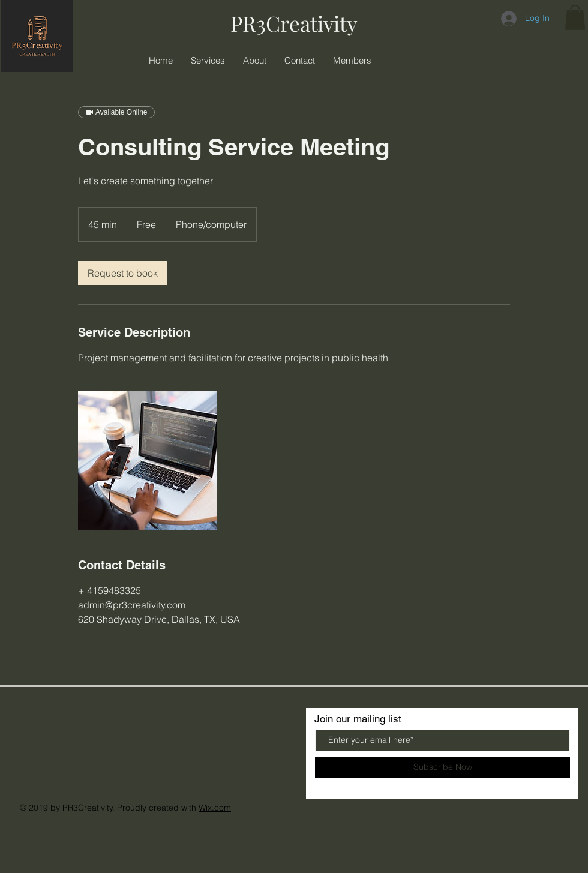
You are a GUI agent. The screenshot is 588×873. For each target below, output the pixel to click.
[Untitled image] (148, 461)
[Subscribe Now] (442, 767)
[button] (575, 17)
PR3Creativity (294, 23)
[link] (123, 273)
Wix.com (215, 808)
